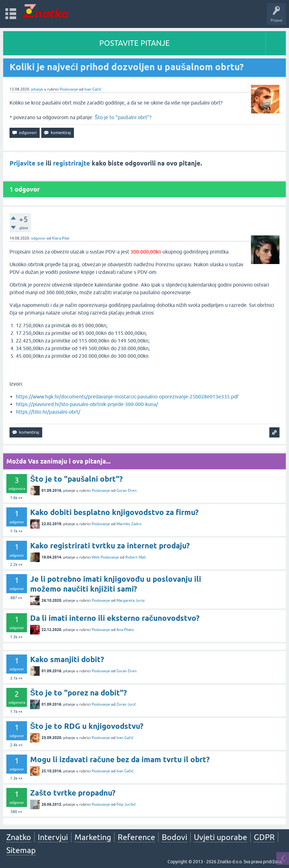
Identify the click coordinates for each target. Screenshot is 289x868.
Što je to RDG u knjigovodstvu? (87, 726)
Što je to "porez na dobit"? (79, 693)
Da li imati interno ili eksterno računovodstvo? (115, 618)
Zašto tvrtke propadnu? (73, 793)
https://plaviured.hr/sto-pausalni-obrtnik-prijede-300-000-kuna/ (87, 404)
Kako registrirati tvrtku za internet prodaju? (110, 546)
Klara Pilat (61, 238)
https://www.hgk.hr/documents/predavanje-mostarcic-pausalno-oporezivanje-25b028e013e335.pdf (127, 397)
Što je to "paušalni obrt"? (123, 117)
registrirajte (72, 163)
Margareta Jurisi (131, 600)
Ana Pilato (125, 630)
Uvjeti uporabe (220, 837)
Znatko (19, 837)
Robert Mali (135, 557)
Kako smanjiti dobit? (67, 659)
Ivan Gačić (93, 89)
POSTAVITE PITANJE (135, 43)
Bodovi (174, 837)
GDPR (264, 837)
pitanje (37, 89)
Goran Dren (127, 491)
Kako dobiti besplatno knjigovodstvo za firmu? (114, 512)
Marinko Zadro (129, 524)
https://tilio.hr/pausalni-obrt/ (48, 412)
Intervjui (53, 837)
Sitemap (21, 850)
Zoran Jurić (126, 704)
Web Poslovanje (105, 557)
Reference (136, 837)
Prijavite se (27, 163)
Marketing (93, 837)
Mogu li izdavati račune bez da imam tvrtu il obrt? (120, 759)
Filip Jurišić (126, 804)
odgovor (38, 238)
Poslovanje (69, 89)
